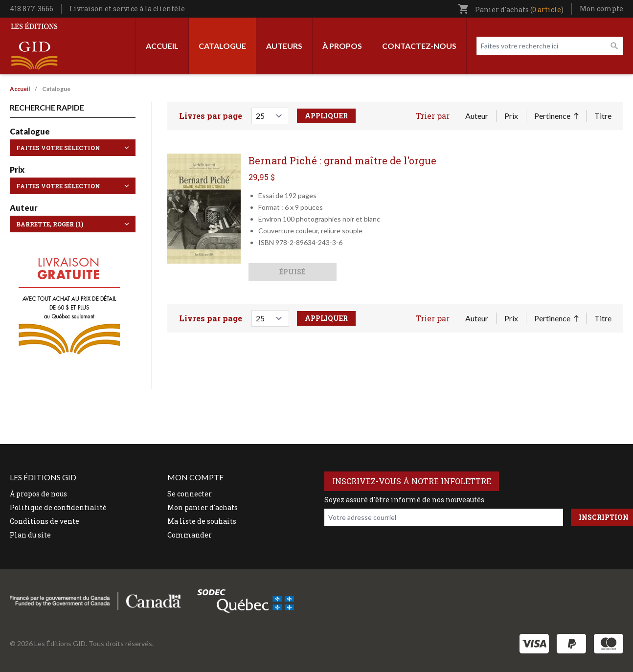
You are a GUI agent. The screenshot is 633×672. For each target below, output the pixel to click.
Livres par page (211, 116)
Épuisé (292, 272)
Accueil (162, 46)
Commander (190, 535)
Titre (603, 116)
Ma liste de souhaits (202, 521)
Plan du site (30, 535)
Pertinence (556, 116)
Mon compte (601, 9)
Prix (511, 116)
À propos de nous (38, 494)
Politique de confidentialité (58, 507)
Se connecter (190, 494)
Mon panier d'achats (203, 507)
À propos (342, 46)
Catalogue (222, 46)
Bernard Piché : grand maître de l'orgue (342, 160)
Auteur (477, 116)
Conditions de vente (45, 521)
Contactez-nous (419, 46)
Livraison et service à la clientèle (127, 9)
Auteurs (284, 46)
